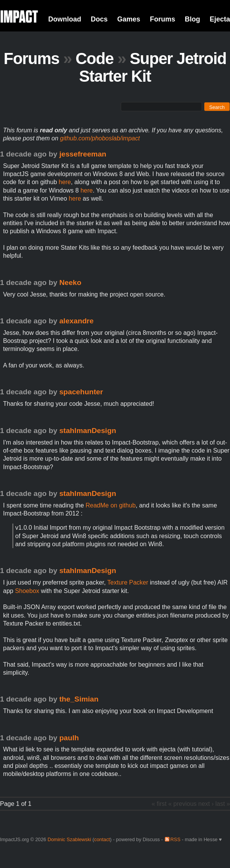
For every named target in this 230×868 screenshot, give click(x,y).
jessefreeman (83, 154)
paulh (69, 738)
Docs (99, 19)
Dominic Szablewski (69, 839)
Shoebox (27, 591)
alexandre (77, 321)
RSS (175, 839)
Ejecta (220, 19)
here (65, 182)
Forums (163, 19)
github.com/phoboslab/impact (100, 138)
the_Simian (79, 699)
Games (129, 19)
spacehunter (81, 392)
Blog (192, 19)
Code (94, 58)
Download (65, 19)
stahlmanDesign (88, 431)
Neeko (71, 282)
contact (102, 839)
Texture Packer (128, 582)
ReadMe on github (111, 505)
